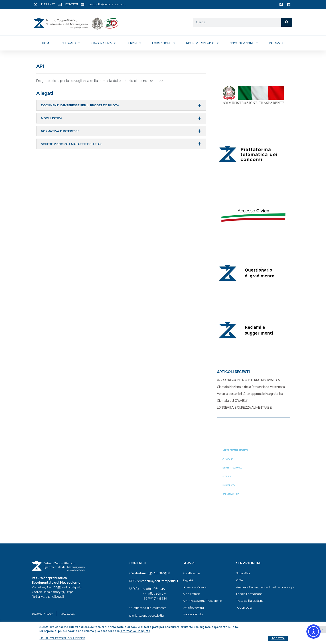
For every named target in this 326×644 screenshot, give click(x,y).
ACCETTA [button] (278, 638)
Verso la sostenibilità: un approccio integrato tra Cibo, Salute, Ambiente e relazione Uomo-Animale (252, 396)
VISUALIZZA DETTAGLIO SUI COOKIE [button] (62, 638)
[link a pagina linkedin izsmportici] (289, 4)
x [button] (323, 630)
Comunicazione (244, 43)
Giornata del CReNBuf (232, 401)
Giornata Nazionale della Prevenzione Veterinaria (251, 387)
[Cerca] (287, 22)
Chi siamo (71, 43)
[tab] (121, 105)
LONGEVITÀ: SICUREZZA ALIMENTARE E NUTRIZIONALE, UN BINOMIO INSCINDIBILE (246, 410)
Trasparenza (103, 43)
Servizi (134, 43)
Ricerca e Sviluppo (202, 43)
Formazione (164, 43)
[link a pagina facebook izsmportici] (281, 4)
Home (46, 43)
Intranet (276, 43)
